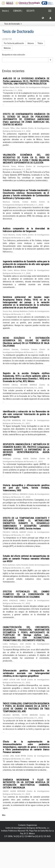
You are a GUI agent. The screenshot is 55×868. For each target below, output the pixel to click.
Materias (7, 48)
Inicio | (5, 11)
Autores (31, 43)
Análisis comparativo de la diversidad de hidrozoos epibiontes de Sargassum (26, 230)
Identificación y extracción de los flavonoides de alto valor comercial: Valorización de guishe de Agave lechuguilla (26, 414)
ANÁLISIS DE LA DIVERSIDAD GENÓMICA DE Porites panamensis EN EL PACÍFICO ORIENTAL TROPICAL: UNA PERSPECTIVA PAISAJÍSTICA (26, 81)
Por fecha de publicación (14, 43)
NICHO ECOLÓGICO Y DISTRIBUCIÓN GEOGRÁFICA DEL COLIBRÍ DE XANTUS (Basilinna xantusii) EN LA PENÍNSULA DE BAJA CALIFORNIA (26, 342)
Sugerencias (32, 825)
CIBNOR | (18, 11)
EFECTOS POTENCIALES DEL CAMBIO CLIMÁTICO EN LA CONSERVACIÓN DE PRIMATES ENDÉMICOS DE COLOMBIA (26, 594)
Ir (51, 60)
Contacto (22, 825)
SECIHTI (30, 11)
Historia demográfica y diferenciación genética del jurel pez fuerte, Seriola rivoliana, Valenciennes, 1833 (26, 488)
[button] (43, 18)
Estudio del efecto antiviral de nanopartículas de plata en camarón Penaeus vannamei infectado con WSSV (26, 559)
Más (4, 815)
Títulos (40, 43)
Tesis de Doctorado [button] (13, 24)
